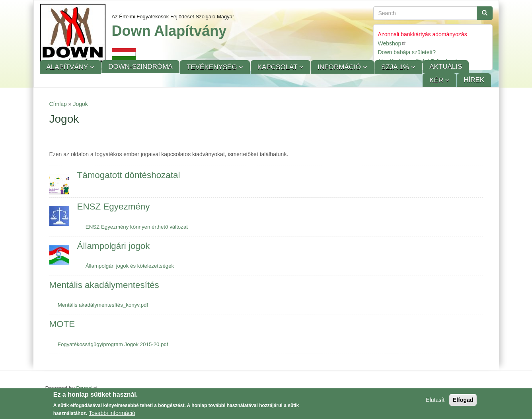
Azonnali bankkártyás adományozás (423, 34)
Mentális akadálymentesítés (104, 285)
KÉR (437, 80)
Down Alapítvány (169, 31)
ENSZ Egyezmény (114, 207)
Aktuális (446, 67)
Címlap (58, 104)
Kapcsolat (278, 67)
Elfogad (463, 401)
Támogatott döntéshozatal (129, 175)
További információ (112, 415)
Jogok (80, 104)
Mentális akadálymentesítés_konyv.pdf (103, 305)
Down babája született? (407, 52)
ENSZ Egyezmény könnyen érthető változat (137, 227)
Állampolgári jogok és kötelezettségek (130, 266)
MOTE (62, 324)
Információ (340, 67)
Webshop (393, 43)
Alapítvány (68, 67)
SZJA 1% (396, 67)
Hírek (474, 80)
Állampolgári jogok (114, 246)
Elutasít (435, 401)
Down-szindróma (140, 67)
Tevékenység (213, 67)
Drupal (87, 388)
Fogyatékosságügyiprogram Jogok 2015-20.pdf (113, 344)
